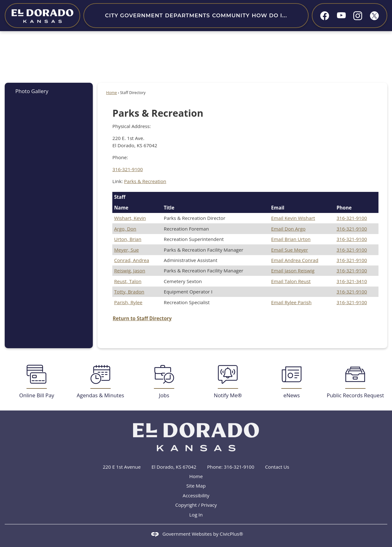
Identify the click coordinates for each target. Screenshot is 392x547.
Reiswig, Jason (130, 271)
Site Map (196, 486)
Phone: (120, 157)
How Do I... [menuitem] (269, 15)
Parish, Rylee (128, 302)
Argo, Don (125, 229)
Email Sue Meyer (290, 250)
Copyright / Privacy (196, 505)
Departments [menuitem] (187, 15)
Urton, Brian (128, 239)
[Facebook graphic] (325, 16)
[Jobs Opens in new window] (164, 382)
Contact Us (277, 467)
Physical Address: (132, 126)
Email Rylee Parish (291, 302)
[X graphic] (374, 16)
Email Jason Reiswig (293, 271)
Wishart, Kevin (130, 218)
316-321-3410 (352, 281)
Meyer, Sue (127, 250)
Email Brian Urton (291, 239)
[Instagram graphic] (358, 16)
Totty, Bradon (129, 292)
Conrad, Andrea (132, 260)
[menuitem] (49, 91)
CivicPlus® (231, 534)
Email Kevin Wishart (293, 218)
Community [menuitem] (231, 15)
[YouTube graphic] (341, 15)
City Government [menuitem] (134, 15)
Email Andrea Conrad (295, 260)
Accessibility (196, 495)
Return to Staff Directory (142, 318)
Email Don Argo (288, 229)
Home (111, 93)
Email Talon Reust (291, 281)
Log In (196, 515)
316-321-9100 (128, 169)
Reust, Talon (128, 281)
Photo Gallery (32, 91)
